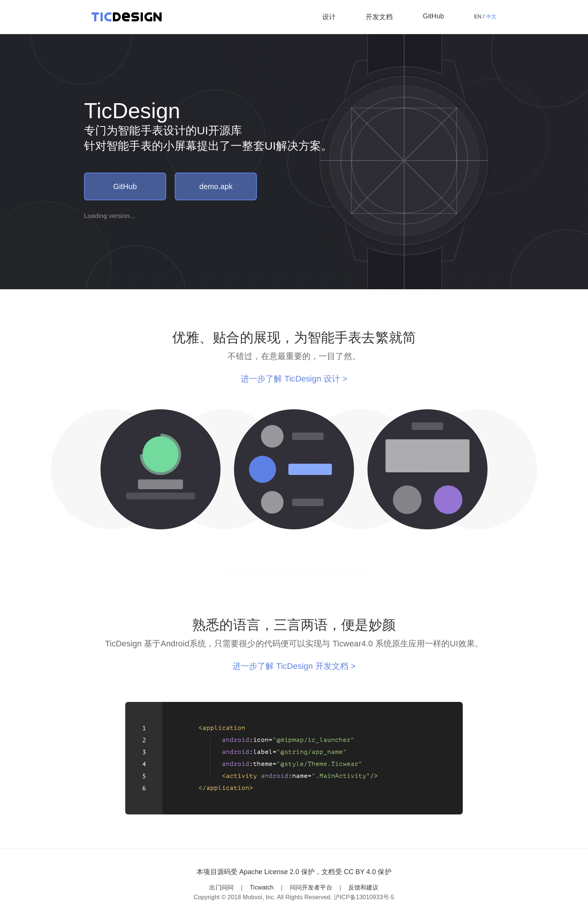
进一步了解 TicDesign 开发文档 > (294, 666)
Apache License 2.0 (269, 872)
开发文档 (379, 17)
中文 (491, 17)
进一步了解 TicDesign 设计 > (294, 379)
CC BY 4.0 (360, 872)
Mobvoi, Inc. (259, 897)
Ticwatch (262, 887)
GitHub (434, 16)
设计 (329, 17)
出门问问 (221, 887)
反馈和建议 (364, 887)
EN (478, 17)
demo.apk (216, 186)
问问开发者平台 (311, 887)
